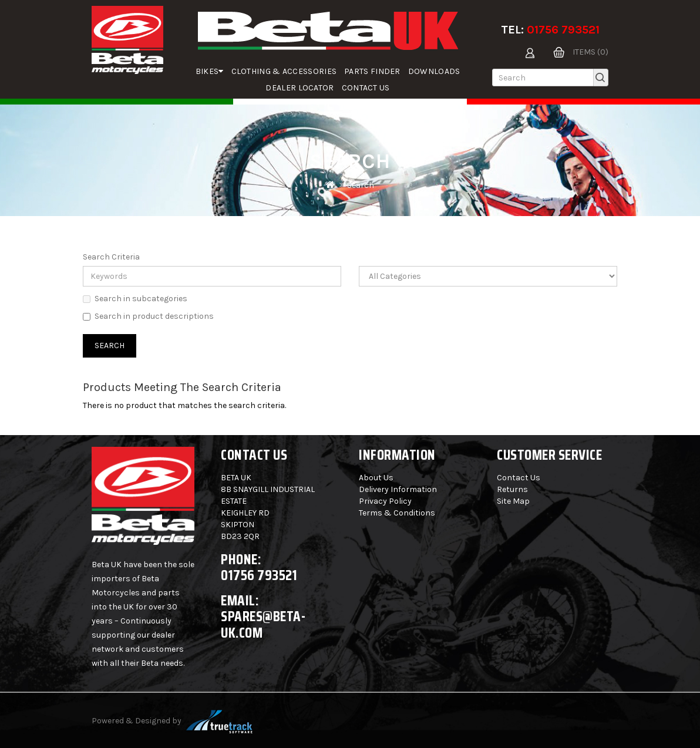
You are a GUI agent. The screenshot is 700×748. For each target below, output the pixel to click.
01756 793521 (563, 30)
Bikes (210, 71)
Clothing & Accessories (284, 71)
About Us (376, 478)
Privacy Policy (385, 501)
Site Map (513, 501)
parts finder (372, 71)
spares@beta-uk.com (263, 624)
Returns (512, 489)
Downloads (434, 71)
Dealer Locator (299, 88)
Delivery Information (398, 489)
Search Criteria (111, 257)
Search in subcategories (135, 299)
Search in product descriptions (148, 316)
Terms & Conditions (397, 513)
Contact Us (366, 88)
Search (361, 185)
